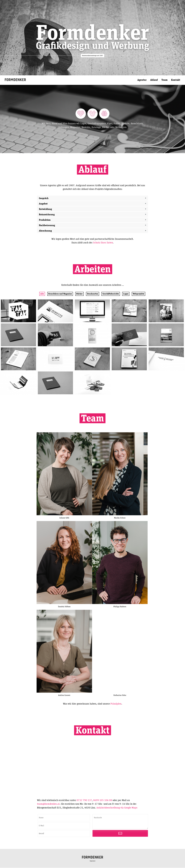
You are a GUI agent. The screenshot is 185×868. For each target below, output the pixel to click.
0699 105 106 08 (103, 800)
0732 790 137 (84, 800)
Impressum (93, 861)
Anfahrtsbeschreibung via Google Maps (117, 808)
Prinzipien (116, 704)
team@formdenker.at (48, 804)
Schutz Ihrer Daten (103, 243)
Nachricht (120, 822)
